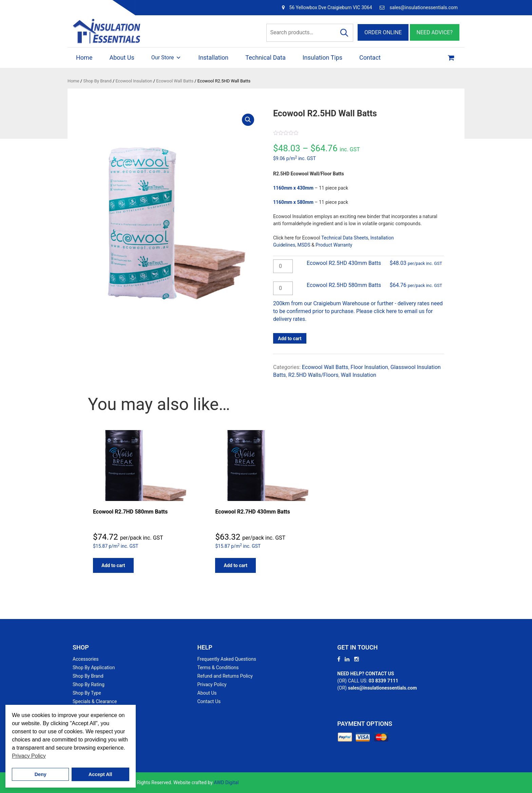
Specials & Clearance (95, 701)
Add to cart (290, 339)
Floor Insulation (369, 367)
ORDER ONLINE (383, 32)
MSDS (304, 245)
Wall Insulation (359, 375)
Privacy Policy (212, 684)
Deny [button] (41, 774)
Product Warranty (334, 245)
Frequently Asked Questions (227, 659)
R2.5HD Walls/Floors (313, 375)
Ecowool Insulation (134, 81)
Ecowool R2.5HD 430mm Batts (344, 263)
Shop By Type (87, 693)
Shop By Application (94, 668)
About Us (122, 57)
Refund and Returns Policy (225, 676)
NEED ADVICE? (435, 32)
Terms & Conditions (218, 668)
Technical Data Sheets (345, 238)
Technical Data (265, 57)
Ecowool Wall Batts (175, 81)
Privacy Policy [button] (29, 756)
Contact (370, 57)
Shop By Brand (97, 81)
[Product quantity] (283, 266)
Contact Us (209, 701)
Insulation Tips (322, 57)
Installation (213, 57)
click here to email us (399, 311)
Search (344, 33)
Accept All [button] (100, 774)
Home (84, 57)
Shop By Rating (89, 684)
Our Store (166, 58)
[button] (248, 120)
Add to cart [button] (113, 565)
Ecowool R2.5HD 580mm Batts (344, 285)
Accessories (85, 659)
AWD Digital (226, 782)
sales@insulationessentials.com (424, 7)
